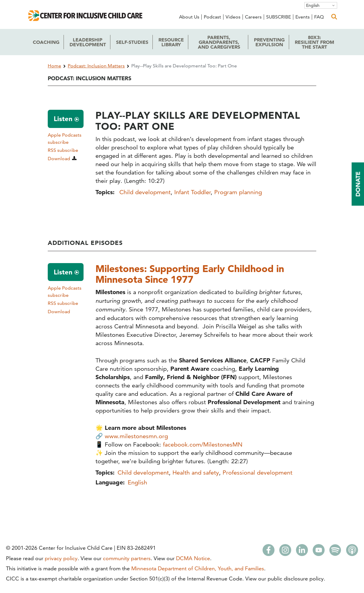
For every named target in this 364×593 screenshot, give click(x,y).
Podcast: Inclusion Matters (96, 66)
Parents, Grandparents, (219, 42)
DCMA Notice (193, 558)
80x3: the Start (314, 42)
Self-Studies (132, 42)
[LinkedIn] (302, 552)
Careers (253, 17)
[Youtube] (319, 552)
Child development (145, 192)
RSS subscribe (63, 150)
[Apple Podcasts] (352, 552)
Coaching (46, 42)
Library (171, 42)
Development (88, 42)
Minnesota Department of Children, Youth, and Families (198, 568)
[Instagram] (285, 552)
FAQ (319, 17)
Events (303, 17)
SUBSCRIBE (279, 17)
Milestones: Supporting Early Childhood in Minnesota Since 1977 (190, 274)
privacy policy (61, 558)
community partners (127, 558)
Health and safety (196, 472)
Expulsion (269, 42)
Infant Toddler (192, 192)
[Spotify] (335, 552)
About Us (189, 17)
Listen (63, 119)
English (313, 5)
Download (59, 159)
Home (54, 66)
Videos (233, 17)
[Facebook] (269, 552)
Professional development (257, 472)
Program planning (238, 192)
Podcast (212, 17)
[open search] (334, 17)
